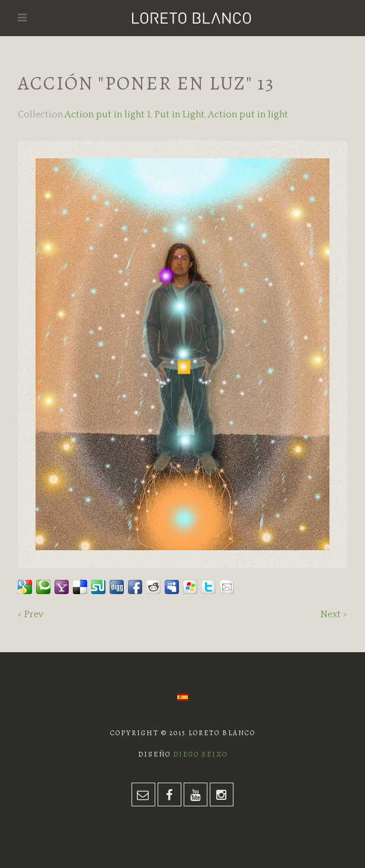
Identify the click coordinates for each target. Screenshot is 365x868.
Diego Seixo (200, 754)
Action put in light (248, 114)
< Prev (31, 614)
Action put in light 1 (108, 114)
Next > (334, 614)
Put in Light (180, 114)
